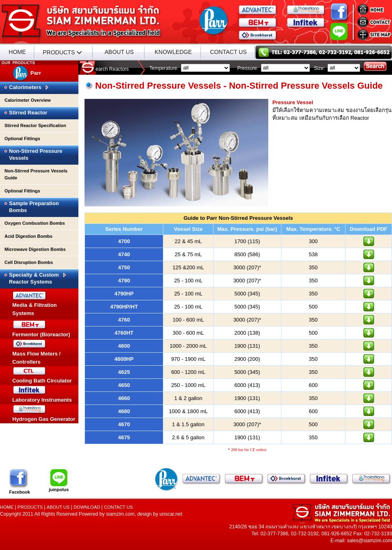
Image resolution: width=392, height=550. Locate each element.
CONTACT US (228, 52)
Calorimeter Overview (28, 100)
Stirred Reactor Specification (35, 125)
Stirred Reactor (28, 113)
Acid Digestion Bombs (28, 236)
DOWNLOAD (87, 507)
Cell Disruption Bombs (29, 262)
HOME (17, 52)
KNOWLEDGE (173, 52)
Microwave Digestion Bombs (35, 249)
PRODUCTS (62, 52)
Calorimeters (29, 87)
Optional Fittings (22, 139)
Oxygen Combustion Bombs (35, 223)
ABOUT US (119, 52)
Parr (27, 73)
